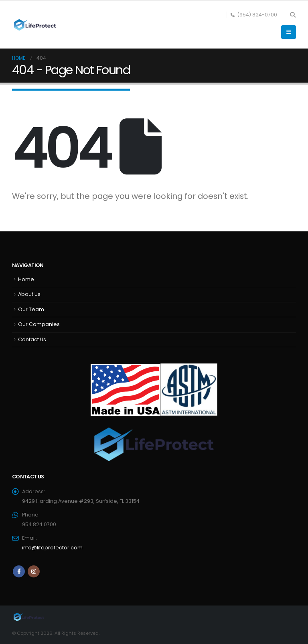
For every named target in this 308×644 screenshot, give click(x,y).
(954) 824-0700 (254, 15)
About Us (29, 294)
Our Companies (39, 324)
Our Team (31, 309)
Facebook (19, 571)
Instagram (34, 571)
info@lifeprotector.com (52, 548)
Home (26, 279)
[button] (293, 15)
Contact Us (32, 339)
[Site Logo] (34, 25)
